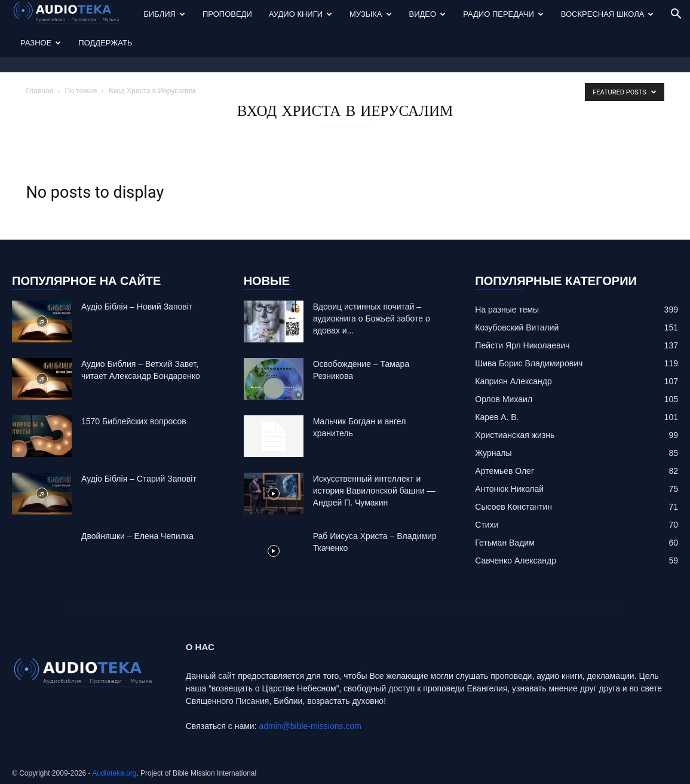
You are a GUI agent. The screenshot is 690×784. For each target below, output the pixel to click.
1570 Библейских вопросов (134, 421)
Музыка (370, 14)
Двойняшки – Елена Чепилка (137, 536)
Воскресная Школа (608, 14)
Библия (164, 14)
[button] (676, 15)
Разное (41, 43)
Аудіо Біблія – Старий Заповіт (139, 479)
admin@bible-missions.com (310, 726)
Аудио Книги (300, 14)
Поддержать (105, 43)
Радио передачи (503, 14)
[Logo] (73, 15)
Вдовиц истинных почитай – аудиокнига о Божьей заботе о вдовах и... (372, 318)
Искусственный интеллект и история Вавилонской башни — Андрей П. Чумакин (374, 491)
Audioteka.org (114, 773)
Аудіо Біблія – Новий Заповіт (137, 307)
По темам (81, 91)
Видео (428, 14)
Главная (40, 91)
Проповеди (227, 14)
